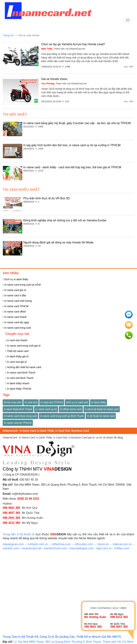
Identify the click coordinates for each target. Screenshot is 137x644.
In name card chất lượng (17, 301)
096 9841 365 (11, 508)
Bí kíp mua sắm (13, 402)
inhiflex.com (122, 548)
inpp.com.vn (104, 548)
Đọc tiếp (129, 67)
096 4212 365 (11, 523)
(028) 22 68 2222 (28, 499)
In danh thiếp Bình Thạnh (18, 409)
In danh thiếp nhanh (17, 383)
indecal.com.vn (122, 544)
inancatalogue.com (82, 548)
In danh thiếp (99, 402)
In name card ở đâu (14, 295)
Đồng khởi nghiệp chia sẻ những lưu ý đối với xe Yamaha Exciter (65, 220)
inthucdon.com (84, 544)
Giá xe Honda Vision (54, 79)
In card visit (31, 402)
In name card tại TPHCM (18, 423)
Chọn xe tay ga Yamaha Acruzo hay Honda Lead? (73, 44)
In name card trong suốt (17, 328)
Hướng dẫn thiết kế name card (23, 367)
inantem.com (11, 548)
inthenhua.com (61, 544)
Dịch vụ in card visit (77, 402)
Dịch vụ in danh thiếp (15, 279)
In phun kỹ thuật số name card (102, 409)
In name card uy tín (46, 409)
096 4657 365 (11, 513)
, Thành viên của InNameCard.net (63, 49)
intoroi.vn (103, 544)
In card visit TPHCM (52, 402)
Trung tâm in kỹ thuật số (19, 534)
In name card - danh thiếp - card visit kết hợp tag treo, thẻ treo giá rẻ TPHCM (72, 167)
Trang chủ (8, 35)
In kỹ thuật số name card (101, 416)
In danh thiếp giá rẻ (17, 356)
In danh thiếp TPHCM (18, 389)
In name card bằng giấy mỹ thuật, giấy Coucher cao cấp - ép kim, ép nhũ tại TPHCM (77, 123)
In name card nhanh (15, 317)
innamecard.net (32, 548)
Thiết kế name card (17, 351)
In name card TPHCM (16, 306)
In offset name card (71, 409)
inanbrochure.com (55, 548)
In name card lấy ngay (16, 322)
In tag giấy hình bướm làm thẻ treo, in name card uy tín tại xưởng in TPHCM (72, 145)
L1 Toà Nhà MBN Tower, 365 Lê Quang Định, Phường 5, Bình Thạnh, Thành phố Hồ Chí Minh (74, 642)
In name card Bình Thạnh (20, 373)
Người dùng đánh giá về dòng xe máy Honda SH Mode (58, 242)
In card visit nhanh (16, 340)
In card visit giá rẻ (16, 362)
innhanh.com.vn (38, 544)
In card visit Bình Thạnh (19, 378)
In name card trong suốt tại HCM (22, 285)
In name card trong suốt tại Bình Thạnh (62, 416)
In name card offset (14, 312)
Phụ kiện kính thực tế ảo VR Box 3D (47, 198)
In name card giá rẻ (14, 290)
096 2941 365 (11, 518)
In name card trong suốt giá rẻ (23, 346)
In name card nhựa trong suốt (20, 416)
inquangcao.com (13, 544)
